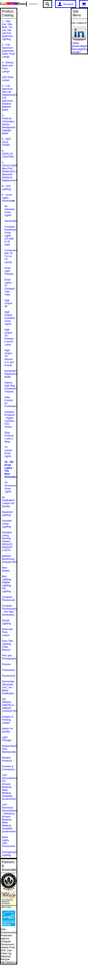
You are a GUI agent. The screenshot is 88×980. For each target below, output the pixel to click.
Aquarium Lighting (7, 514)
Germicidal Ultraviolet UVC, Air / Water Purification (8, 688)
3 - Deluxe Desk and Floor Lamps (8, 67)
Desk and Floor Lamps (7, 632)
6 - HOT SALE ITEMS (6, 142)
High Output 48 (8, 303)
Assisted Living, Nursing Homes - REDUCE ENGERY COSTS (7, 541)
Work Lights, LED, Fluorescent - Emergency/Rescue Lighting (9, 846)
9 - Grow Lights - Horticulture (8, 198)
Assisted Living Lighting (7, 524)
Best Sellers (6, 569)
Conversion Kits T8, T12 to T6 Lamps (11, 256)
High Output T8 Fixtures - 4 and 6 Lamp (10, 337)
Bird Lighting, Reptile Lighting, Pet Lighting (7, 584)
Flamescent (9, 670)
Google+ (76, 52)
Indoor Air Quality (7, 730)
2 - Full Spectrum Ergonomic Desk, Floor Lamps (8, 51)
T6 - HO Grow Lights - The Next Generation (11, 469)
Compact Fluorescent (9, 599)
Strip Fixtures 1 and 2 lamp (9, 437)
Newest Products (7, 759)
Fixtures (6, 664)
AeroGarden (11, 221)
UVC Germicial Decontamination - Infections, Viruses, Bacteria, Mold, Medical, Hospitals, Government (9, 818)
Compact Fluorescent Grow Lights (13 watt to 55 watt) (11, 236)
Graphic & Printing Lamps (8, 720)
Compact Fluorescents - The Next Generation (9, 610)
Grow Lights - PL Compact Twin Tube (10, 287)
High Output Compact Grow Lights (10, 318)
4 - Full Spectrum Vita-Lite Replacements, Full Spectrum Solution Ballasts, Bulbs (9, 98)
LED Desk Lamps (8, 79)
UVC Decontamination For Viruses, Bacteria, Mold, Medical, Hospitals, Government (9, 787)
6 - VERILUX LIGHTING (8, 154)
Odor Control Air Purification (11, 402)
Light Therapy (7, 739)
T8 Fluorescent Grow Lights (11, 487)
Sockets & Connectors (8, 768)
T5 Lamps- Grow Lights (9, 452)
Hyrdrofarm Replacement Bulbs (11, 374)
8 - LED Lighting (6, 188)
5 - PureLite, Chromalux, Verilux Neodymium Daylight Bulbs (9, 124)
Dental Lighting (6, 622)
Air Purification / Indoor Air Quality (8, 502)
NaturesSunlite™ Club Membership (9, 749)
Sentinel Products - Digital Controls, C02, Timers (10, 419)
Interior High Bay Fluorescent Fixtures (11, 387)
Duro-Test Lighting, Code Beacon (7, 645)
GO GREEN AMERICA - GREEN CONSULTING (9, 705)
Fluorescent (9, 676)
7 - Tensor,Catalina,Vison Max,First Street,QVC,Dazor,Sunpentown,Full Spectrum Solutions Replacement (9, 171)
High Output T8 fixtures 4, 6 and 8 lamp (9, 358)
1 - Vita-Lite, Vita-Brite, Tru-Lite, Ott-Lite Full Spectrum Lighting (8, 30)
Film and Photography (9, 657)
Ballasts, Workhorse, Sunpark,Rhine (9, 559)
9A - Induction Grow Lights (10, 211)
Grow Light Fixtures (9, 271)
